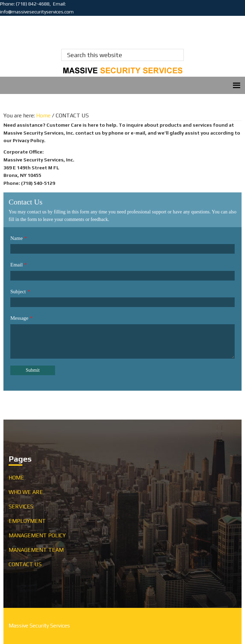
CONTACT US (25, 564)
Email (17, 265)
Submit (33, 370)
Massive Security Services (37, 30)
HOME (16, 478)
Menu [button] (122, 85)
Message (19, 318)
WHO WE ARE (26, 492)
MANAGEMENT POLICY (37, 535)
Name (17, 238)
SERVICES (21, 506)
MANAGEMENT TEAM (36, 550)
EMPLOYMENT (27, 521)
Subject (18, 292)
